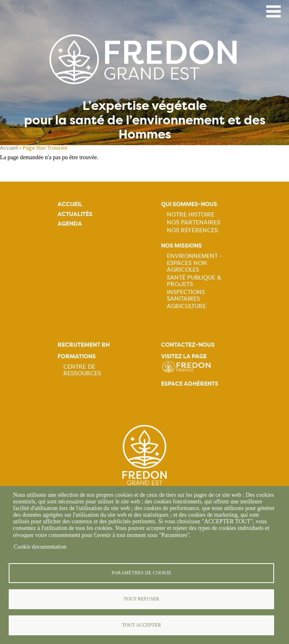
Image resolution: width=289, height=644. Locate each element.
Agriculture (187, 306)
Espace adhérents (190, 384)
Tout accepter (141, 625)
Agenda (70, 224)
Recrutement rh (84, 345)
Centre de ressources (82, 370)
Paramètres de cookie (141, 573)
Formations (77, 356)
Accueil (70, 204)
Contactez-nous (188, 345)
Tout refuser (141, 599)
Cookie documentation (40, 547)
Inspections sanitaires (186, 295)
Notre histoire (191, 214)
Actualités (75, 214)
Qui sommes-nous (189, 204)
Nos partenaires (194, 222)
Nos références (192, 230)
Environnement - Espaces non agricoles (195, 262)
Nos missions (181, 246)
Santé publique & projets (194, 281)
